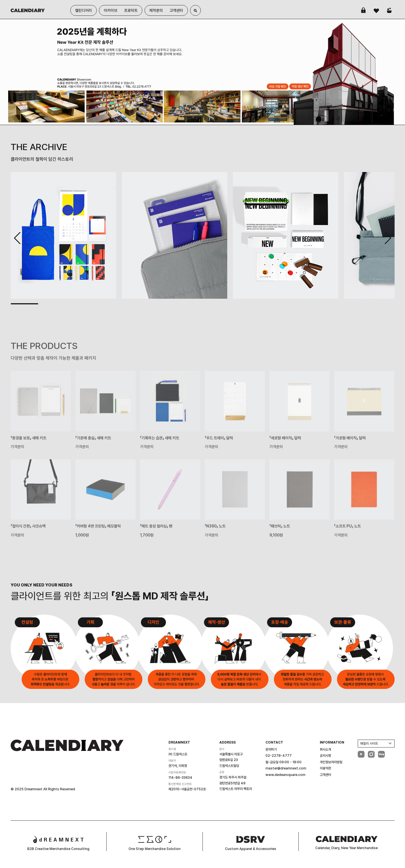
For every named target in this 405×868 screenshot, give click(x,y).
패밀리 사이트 (369, 744)
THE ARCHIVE (39, 147)
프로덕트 (131, 10)
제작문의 (156, 10)
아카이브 (111, 10)
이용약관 (325, 768)
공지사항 (325, 756)
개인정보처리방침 (331, 762)
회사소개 (325, 749)
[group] (202, 72)
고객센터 (176, 10)
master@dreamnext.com (286, 768)
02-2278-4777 (279, 756)
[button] (388, 238)
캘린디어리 (84, 10)
